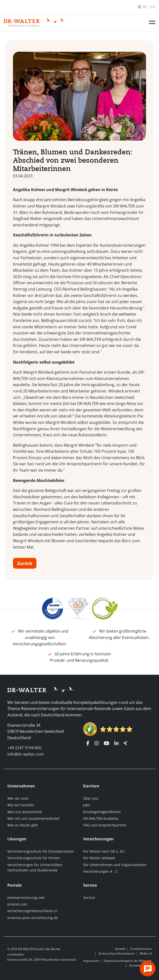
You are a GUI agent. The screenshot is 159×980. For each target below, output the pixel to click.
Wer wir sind (18, 798)
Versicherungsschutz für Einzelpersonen (41, 851)
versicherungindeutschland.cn (32, 911)
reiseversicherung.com (26, 898)
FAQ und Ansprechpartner (105, 825)
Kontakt (120, 949)
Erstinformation (141, 949)
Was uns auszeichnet (25, 812)
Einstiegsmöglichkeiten (102, 812)
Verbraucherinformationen (117, 953)
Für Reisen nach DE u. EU (104, 851)
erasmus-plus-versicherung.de (33, 918)
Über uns (91, 798)
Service (89, 898)
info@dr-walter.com (26, 754)
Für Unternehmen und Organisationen (115, 865)
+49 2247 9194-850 (24, 748)
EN (153, 7)
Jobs (87, 805)
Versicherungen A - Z (100, 871)
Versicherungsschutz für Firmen (34, 858)
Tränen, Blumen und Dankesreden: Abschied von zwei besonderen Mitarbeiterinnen (73, 162)
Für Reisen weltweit (99, 858)
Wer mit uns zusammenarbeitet (33, 818)
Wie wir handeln (21, 805)
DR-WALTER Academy (101, 818)
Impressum (91, 961)
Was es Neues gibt (23, 825)
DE (145, 7)
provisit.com (17, 904)
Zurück (25, 565)
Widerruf (146, 953)
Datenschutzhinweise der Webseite (128, 961)
